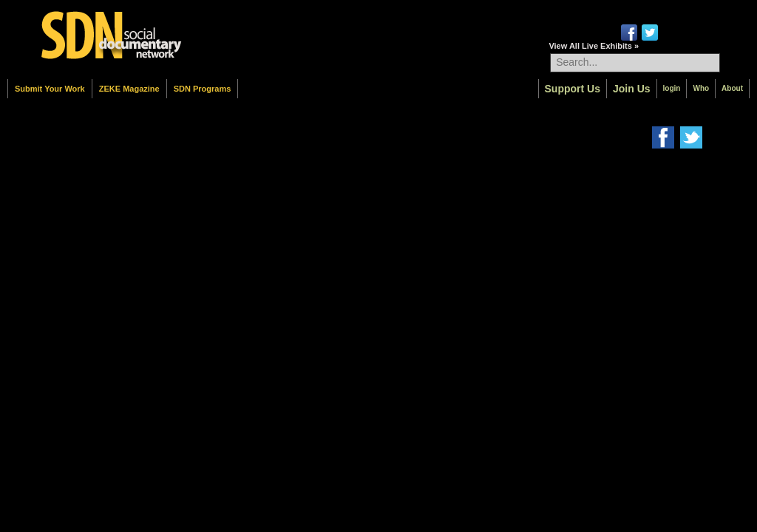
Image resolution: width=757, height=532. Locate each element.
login (672, 88)
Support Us (573, 89)
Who (701, 88)
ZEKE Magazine (129, 89)
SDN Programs (203, 89)
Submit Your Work (50, 89)
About (732, 88)
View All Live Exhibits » (594, 46)
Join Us (632, 89)
